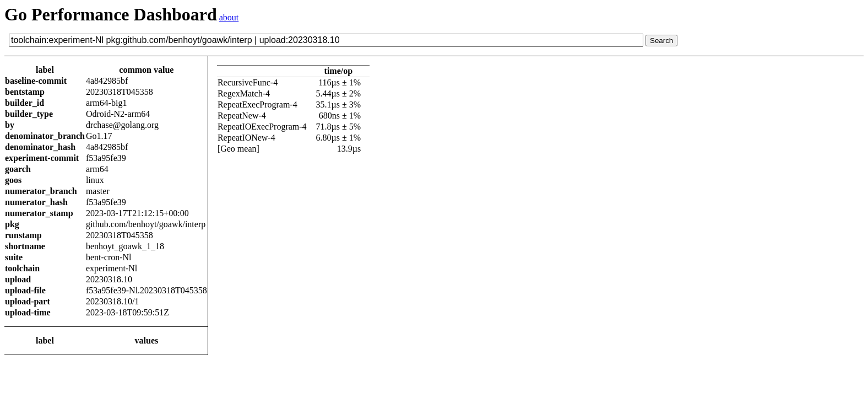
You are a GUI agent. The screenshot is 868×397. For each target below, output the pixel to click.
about (229, 17)
